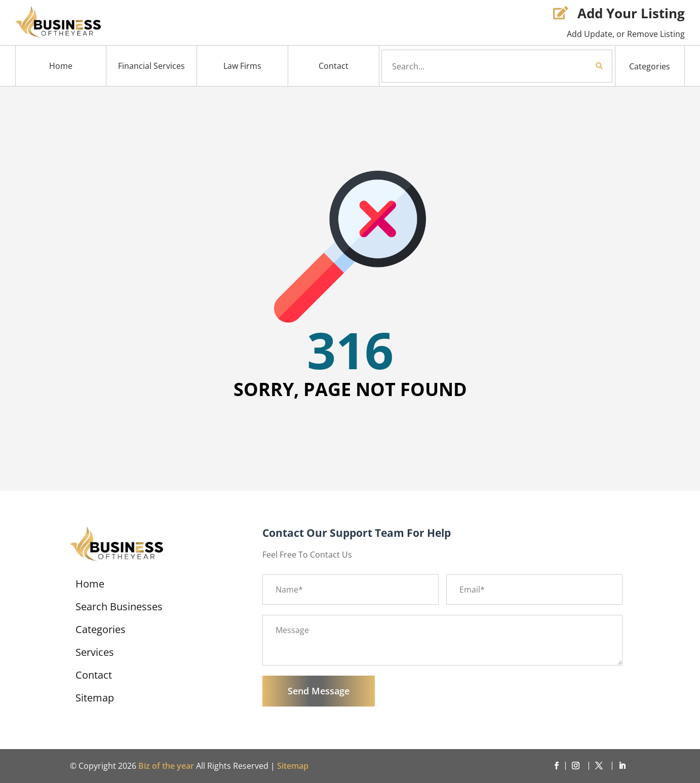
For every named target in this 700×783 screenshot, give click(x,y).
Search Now (582, 66)
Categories (650, 66)
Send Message (319, 691)
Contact (334, 66)
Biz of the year (166, 766)
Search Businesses (119, 608)
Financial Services (151, 66)
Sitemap (95, 699)
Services (95, 654)
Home (61, 66)
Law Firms (242, 66)
